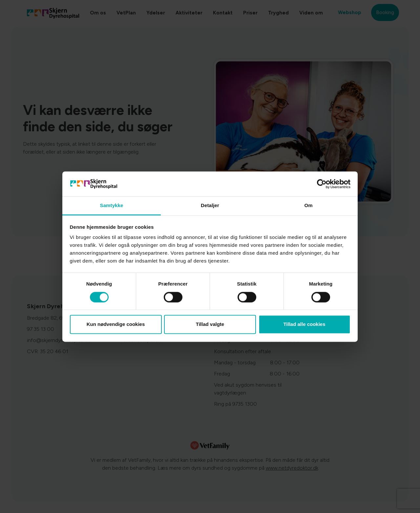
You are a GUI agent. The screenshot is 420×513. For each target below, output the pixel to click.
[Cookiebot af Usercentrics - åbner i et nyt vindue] (322, 184)
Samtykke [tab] (112, 206)
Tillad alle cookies (304, 324)
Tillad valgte (210, 324)
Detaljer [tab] (210, 206)
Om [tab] (308, 206)
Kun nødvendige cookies (116, 324)
